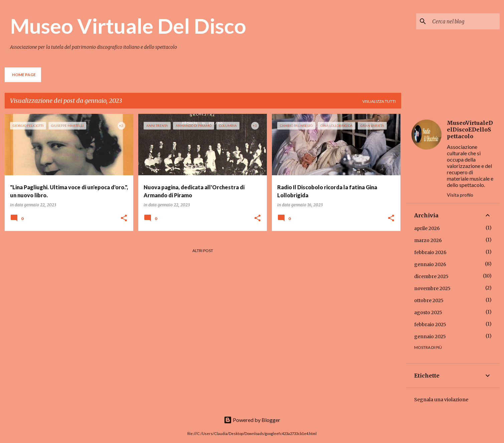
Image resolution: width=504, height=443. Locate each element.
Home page (24, 75)
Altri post (203, 251)
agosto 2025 (428, 312)
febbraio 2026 (430, 252)
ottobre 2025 (429, 300)
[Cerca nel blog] (465, 21)
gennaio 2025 (430, 337)
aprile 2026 (427, 228)
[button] (124, 218)
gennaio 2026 (430, 264)
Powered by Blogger (252, 420)
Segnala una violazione (441, 400)
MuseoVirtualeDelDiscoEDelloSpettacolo (470, 130)
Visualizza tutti (379, 101)
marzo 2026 (428, 240)
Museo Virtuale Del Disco (128, 26)
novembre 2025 (432, 288)
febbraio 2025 (430, 324)
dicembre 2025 (431, 276)
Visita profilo (460, 195)
